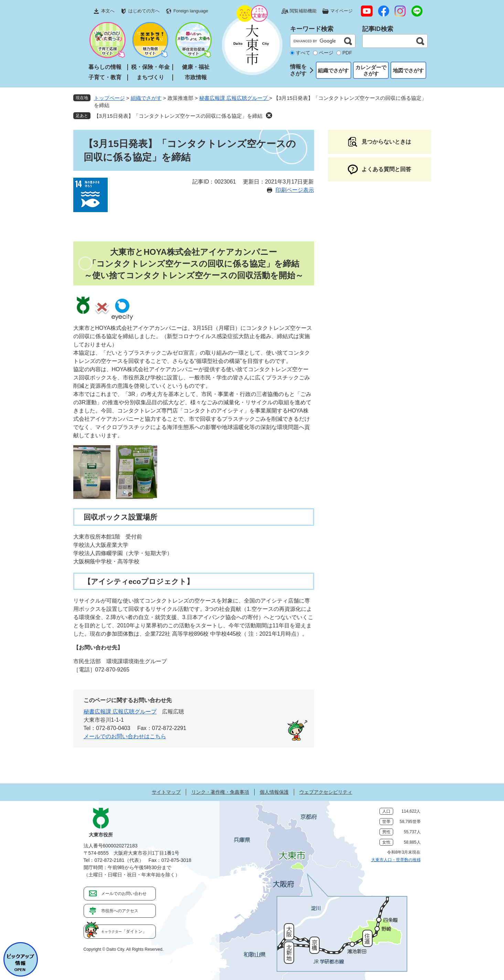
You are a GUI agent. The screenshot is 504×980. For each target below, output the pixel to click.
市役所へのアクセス (120, 911)
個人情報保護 (274, 792)
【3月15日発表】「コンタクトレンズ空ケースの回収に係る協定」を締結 (178, 116)
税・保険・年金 (150, 67)
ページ (326, 53)
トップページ (109, 98)
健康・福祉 (196, 67)
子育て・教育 (105, 77)
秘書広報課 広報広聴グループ (234, 98)
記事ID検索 (378, 29)
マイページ (341, 11)
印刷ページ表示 (295, 190)
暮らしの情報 (105, 67)
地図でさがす (408, 70)
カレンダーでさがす (371, 70)
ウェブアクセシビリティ (326, 792)
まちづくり (150, 77)
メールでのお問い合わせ (124, 894)
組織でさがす (333, 70)
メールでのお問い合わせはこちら (125, 736)
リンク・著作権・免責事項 (220, 792)
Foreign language (191, 11)
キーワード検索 (312, 29)
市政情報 (196, 77)
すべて (303, 53)
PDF (347, 53)
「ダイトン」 (124, 931)
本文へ (108, 11)
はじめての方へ (144, 11)
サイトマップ (166, 792)
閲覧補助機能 (303, 11)
